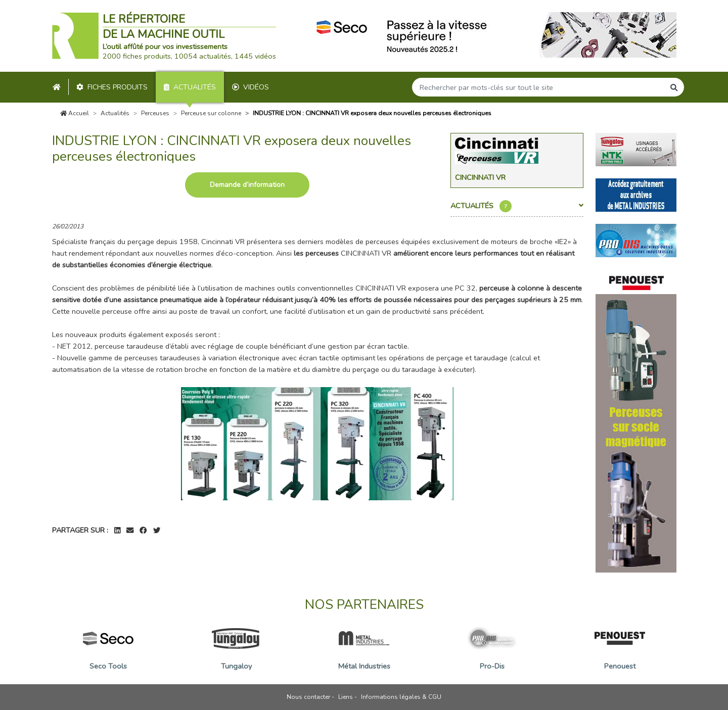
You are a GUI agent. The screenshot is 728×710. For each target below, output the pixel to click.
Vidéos (251, 87)
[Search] (538, 87)
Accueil (75, 113)
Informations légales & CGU (401, 697)
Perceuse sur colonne (211, 113)
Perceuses (155, 113)
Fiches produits (112, 87)
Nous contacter (308, 697)
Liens (346, 697)
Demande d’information (247, 185)
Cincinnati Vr (480, 177)
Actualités (190, 87)
